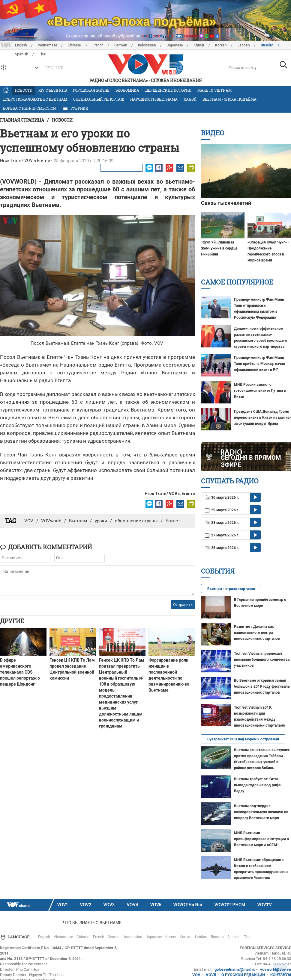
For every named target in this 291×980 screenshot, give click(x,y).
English (21, 45)
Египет (173, 521)
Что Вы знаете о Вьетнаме (92, 923)
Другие (12, 621)
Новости (24, 90)
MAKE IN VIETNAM (214, 90)
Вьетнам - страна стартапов (231, 589)
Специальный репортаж (99, 99)
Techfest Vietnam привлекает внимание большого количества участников (262, 660)
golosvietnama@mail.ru (235, 969)
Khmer (199, 45)
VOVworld (51, 521)
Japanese (175, 45)
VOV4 (132, 905)
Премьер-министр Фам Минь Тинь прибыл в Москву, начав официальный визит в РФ (259, 364)
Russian (267, 45)
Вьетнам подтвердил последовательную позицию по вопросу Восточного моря (261, 812)
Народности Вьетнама (154, 99)
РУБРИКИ (75, 108)
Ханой (190, 99)
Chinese (75, 45)
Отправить (183, 605)
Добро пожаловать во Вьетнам (35, 99)
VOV (29, 521)
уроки (101, 521)
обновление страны (136, 521)
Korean (221, 45)
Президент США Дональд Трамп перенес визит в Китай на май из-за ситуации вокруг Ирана (262, 418)
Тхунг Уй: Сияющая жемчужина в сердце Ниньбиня (219, 248)
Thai (248, 937)
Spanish (234, 937)
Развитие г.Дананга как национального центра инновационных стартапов (257, 633)
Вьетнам (78, 521)
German (121, 45)
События (218, 571)
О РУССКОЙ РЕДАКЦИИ (243, 975)
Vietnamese (47, 45)
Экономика (127, 90)
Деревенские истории (168, 90)
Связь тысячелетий (226, 203)
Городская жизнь (91, 90)
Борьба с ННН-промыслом (30, 108)
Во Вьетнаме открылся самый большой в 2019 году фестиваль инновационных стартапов (262, 686)
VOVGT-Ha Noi (188, 905)
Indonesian (147, 45)
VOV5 (156, 905)
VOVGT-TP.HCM (230, 905)
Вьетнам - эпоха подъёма (229, 99)
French (98, 45)
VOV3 (109, 905)
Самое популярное (237, 282)
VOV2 (85, 905)
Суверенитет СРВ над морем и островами (243, 739)
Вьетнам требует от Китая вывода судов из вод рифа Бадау (257, 785)
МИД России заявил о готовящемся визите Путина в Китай (260, 391)
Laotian (244, 45)
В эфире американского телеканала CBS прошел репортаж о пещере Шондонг (20, 672)
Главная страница (22, 120)
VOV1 (62, 905)
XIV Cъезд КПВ (53, 90)
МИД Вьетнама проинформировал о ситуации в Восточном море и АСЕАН (261, 839)
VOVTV (264, 905)
